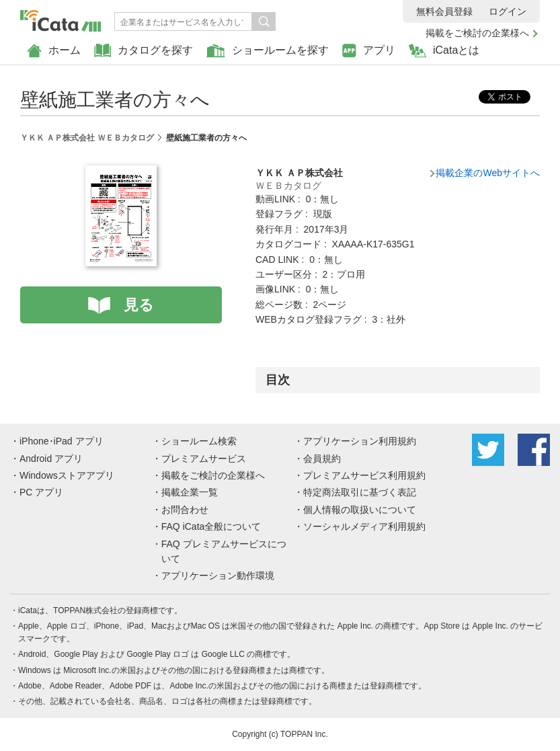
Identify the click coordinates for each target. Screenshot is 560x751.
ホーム (54, 51)
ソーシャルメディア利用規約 (364, 526)
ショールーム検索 (199, 441)
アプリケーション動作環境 (218, 576)
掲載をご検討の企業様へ (477, 33)
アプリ (369, 51)
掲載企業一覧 (190, 492)
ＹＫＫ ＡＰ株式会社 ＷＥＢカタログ (87, 138)
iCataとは (444, 51)
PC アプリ (41, 492)
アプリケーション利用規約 (360, 441)
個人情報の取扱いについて (360, 510)
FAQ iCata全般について (211, 526)
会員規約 (322, 459)
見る (139, 305)
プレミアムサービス (204, 459)
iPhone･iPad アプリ (62, 441)
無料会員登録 (444, 11)
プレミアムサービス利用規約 (364, 475)
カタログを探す (144, 51)
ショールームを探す (268, 51)
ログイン (508, 11)
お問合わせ (185, 510)
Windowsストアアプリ (67, 475)
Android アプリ (51, 459)
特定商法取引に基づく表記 (360, 492)
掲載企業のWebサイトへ (488, 173)
